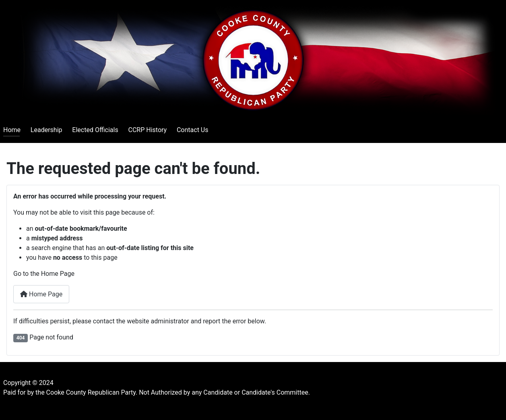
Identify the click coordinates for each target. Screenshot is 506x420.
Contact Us (193, 130)
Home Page (41, 294)
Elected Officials (95, 130)
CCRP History (147, 130)
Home (12, 130)
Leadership (46, 130)
